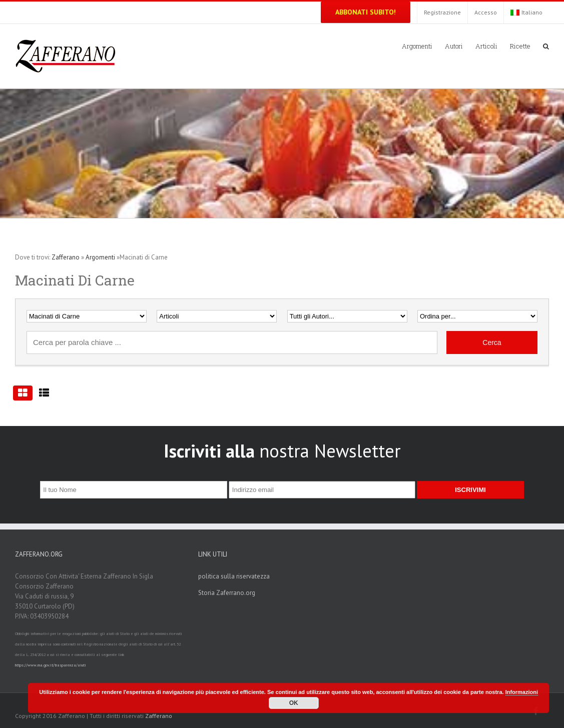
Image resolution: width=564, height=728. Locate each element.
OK (294, 703)
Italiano (526, 12)
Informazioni (522, 692)
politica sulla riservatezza (234, 576)
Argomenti (100, 257)
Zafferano (66, 257)
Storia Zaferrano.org (227, 593)
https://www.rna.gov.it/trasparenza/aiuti (51, 665)
